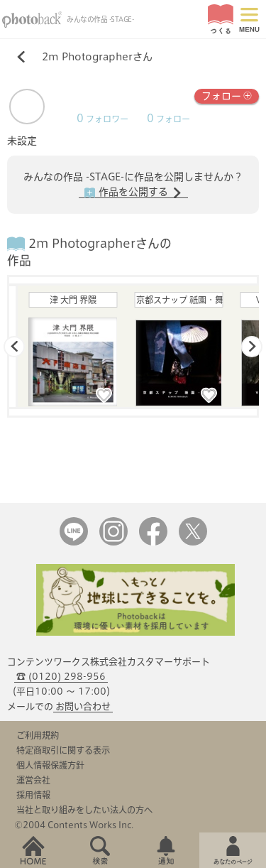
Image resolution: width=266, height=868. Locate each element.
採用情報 (33, 795)
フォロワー (102, 119)
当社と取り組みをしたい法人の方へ (84, 810)
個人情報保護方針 (50, 765)
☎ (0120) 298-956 (61, 677)
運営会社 (33, 780)
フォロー (227, 95)
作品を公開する (133, 192)
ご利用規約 (38, 735)
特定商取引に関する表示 (63, 750)
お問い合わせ (83, 706)
